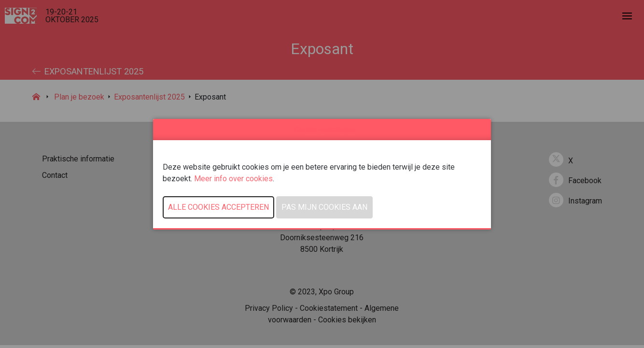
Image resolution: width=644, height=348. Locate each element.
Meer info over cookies (233, 179)
